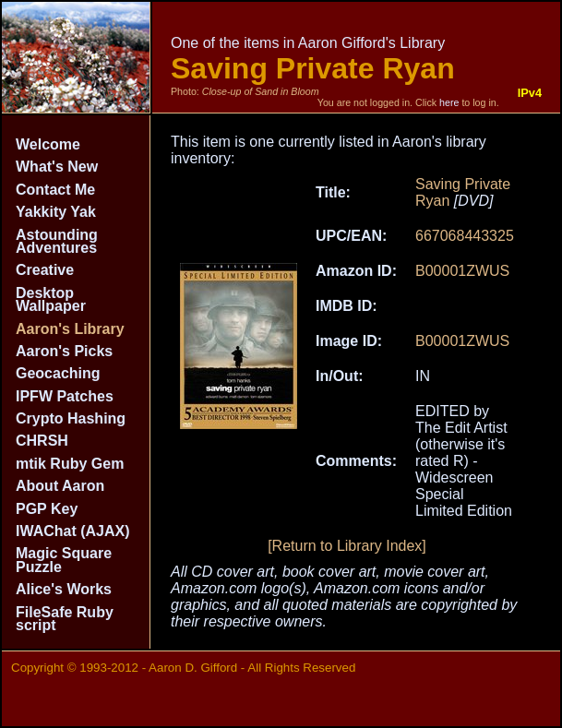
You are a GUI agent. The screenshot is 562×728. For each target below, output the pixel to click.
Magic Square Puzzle (64, 560)
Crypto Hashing (71, 418)
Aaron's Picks (64, 351)
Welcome (48, 144)
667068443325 (465, 236)
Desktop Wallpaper (51, 299)
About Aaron (60, 486)
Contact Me (55, 190)
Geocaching (58, 373)
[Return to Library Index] (347, 546)
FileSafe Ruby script (65, 619)
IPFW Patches (65, 396)
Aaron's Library (70, 329)
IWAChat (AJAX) (73, 531)
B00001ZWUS (462, 271)
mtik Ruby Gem (70, 464)
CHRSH (42, 441)
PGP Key (47, 509)
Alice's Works (64, 589)
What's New (57, 167)
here (449, 102)
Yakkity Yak (56, 212)
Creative (45, 270)
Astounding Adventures (57, 241)
